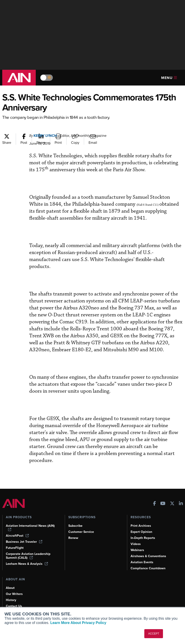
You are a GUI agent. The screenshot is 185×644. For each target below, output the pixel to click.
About (10, 588)
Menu (169, 78)
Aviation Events (142, 562)
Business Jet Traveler (24, 542)
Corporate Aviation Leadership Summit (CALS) (28, 556)
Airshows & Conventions (148, 556)
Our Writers (14, 594)
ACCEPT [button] (154, 634)
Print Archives (141, 526)
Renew (73, 538)
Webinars (137, 550)
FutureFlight (15, 548)
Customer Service (81, 532)
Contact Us (14, 606)
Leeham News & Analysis (27, 564)
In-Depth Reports (143, 538)
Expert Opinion (141, 532)
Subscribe (75, 526)
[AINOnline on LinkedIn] (181, 504)
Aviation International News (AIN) (30, 527)
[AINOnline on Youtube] (163, 504)
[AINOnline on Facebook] (155, 504)
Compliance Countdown (148, 568)
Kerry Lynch (45, 136)
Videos (136, 544)
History (11, 600)
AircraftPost (17, 536)
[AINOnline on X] (172, 504)
